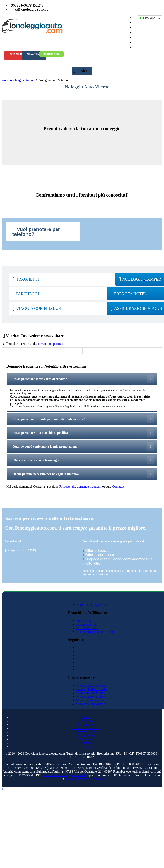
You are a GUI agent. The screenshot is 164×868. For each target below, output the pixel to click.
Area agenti (16, 54)
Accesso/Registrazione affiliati (96, 632)
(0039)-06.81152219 (27, 5)
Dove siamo (86, 724)
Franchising (84, 621)
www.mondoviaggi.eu (91, 697)
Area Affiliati (34, 54)
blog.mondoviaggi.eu (90, 700)
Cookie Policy (86, 736)
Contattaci (119, 487)
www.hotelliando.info (90, 693)
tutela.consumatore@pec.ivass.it (64, 775)
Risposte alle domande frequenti (81, 487)
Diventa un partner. (50, 344)
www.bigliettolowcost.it (92, 689)
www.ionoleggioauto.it (91, 704)
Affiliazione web (87, 628)
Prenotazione (52, 54)
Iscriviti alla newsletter (91, 605)
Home (86, 717)
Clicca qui (150, 768)
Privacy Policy (86, 732)
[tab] (43, 232)
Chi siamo (86, 721)
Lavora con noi (86, 624)
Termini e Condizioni (86, 728)
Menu (82, 71)
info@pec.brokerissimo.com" (85, 779)
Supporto (86, 739)
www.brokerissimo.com (92, 685)
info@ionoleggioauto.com (31, 9)
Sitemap (86, 747)
